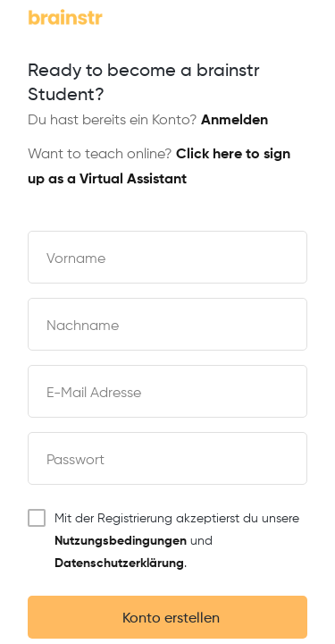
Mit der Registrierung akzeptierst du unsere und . (163, 539)
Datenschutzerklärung (119, 563)
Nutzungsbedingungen (121, 541)
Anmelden (234, 121)
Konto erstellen (167, 619)
